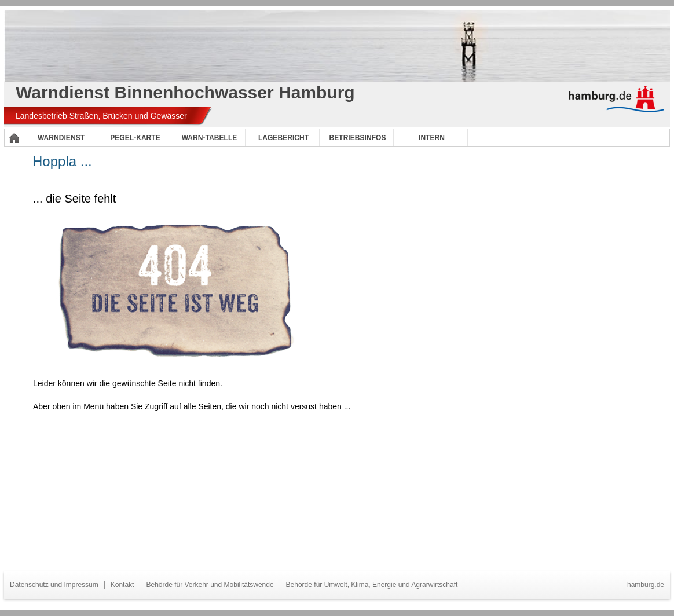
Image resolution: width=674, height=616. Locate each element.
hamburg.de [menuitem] (646, 585)
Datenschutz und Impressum (54, 585)
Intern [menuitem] (432, 138)
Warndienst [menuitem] (61, 138)
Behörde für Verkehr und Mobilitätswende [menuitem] (210, 585)
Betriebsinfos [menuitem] (358, 138)
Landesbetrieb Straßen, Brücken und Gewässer (101, 116)
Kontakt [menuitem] (122, 585)
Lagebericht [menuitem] (283, 138)
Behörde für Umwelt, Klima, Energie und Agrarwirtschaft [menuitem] (372, 585)
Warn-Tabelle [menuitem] (210, 138)
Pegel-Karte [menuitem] (135, 138)
